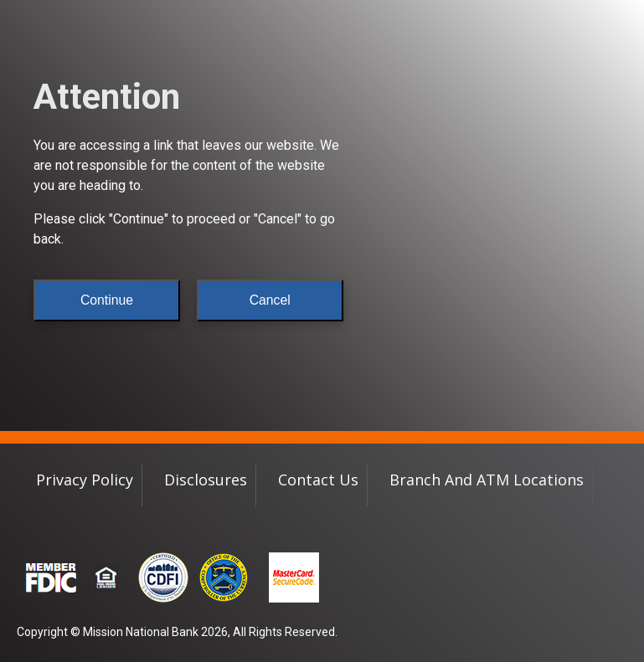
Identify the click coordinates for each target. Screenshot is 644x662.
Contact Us (318, 480)
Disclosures (206, 480)
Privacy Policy (85, 480)
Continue (107, 300)
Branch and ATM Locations (487, 480)
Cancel (270, 300)
